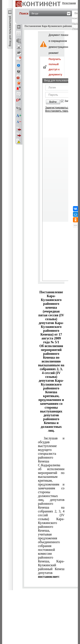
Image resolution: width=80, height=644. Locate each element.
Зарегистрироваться (57, 108)
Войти (53, 102)
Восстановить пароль (58, 111)
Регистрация (69, 3)
